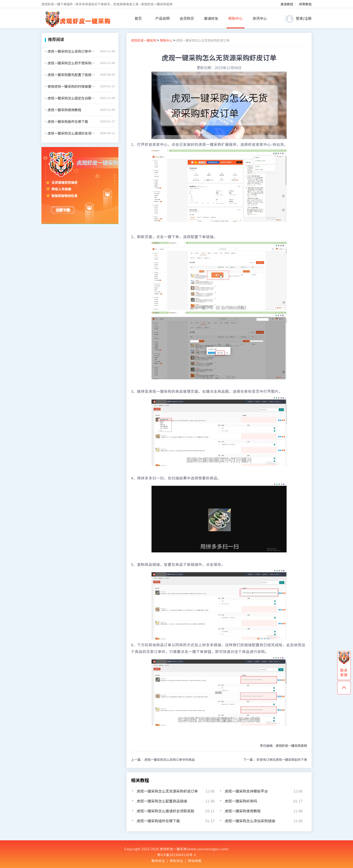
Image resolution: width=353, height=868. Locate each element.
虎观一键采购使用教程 (64, 110)
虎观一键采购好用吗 (241, 801)
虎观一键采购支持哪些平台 (246, 791)
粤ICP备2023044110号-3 (176, 855)
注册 (308, 18)
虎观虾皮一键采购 (144, 40)
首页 (138, 18)
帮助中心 (235, 18)
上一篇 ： (163, 759)
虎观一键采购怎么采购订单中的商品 (72, 51)
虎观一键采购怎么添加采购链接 (250, 821)
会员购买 (187, 18)
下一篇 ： (275, 759)
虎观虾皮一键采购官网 (291, 746)
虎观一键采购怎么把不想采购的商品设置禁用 (72, 63)
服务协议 (158, 861)
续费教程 (305, 4)
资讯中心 (260, 18)
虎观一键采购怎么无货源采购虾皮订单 (167, 791)
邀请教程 (287, 4)
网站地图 (195, 861)
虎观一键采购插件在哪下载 (68, 121)
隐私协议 (176, 861)
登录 (299, 18)
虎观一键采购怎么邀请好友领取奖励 (72, 133)
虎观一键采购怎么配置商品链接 (162, 801)
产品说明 (163, 18)
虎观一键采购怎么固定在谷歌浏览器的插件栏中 (72, 98)
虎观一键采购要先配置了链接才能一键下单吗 (72, 75)
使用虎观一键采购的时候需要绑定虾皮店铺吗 (72, 86)
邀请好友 (211, 18)
